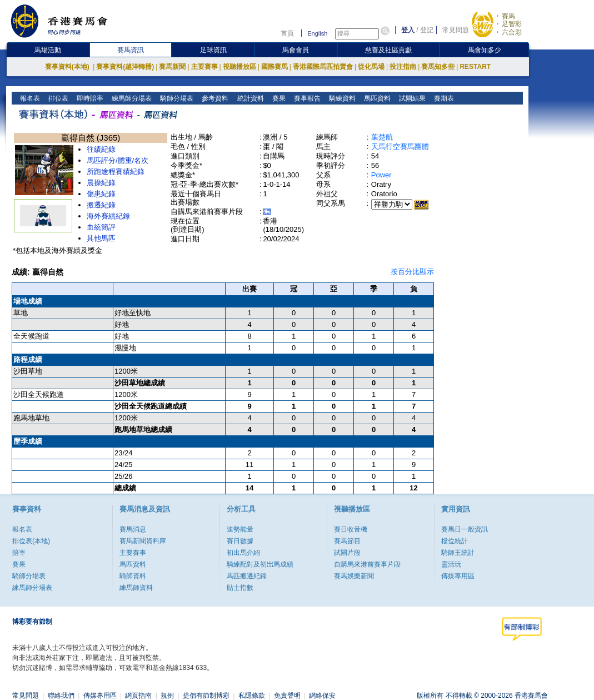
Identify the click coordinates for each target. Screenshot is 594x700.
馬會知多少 (485, 50)
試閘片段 (347, 553)
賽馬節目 (347, 541)
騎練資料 (341, 98)
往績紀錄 (101, 149)
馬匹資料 (376, 98)
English (317, 33)
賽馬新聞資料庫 (143, 541)
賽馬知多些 (438, 67)
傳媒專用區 (458, 576)
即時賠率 (89, 98)
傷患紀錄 (101, 194)
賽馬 (508, 16)
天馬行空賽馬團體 (400, 147)
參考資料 (214, 98)
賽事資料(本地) (68, 67)
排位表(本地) (31, 541)
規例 (167, 696)
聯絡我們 (61, 696)
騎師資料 (133, 576)
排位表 (58, 98)
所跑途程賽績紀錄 (116, 172)
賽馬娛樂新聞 (354, 576)
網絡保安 (322, 696)
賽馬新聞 (172, 67)
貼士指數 (240, 588)
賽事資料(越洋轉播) (125, 67)
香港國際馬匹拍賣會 (323, 67)
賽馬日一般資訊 (465, 529)
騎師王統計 (458, 553)
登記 (427, 30)
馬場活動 (48, 50)
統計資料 (249, 98)
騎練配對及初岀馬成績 (260, 564)
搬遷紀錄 (101, 205)
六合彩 (512, 32)
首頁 (287, 33)
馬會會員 (296, 50)
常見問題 (456, 30)
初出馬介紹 (243, 553)
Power (381, 175)
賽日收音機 (351, 529)
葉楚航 (382, 137)
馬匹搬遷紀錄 (247, 576)
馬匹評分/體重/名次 (118, 160)
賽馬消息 (133, 529)
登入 (408, 30)
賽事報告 (306, 98)
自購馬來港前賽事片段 (367, 564)
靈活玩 (451, 564)
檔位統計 (455, 541)
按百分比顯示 (412, 272)
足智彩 (512, 24)
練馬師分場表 (131, 98)
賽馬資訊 (131, 50)
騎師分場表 (176, 98)
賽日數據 (240, 541)
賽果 (278, 98)
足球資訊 (213, 50)
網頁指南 (138, 696)
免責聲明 (287, 696)
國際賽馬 (274, 67)
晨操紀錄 (101, 183)
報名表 (29, 98)
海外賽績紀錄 (108, 216)
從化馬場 (371, 67)
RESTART (475, 67)
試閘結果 (411, 98)
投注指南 (403, 67)
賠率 (19, 553)
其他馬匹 (101, 238)
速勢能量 (240, 529)
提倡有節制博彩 (206, 696)
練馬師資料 (136, 588)
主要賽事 (204, 67)
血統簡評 (101, 227)
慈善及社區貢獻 (388, 50)
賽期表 (443, 98)
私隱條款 (252, 696)
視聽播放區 (239, 67)
